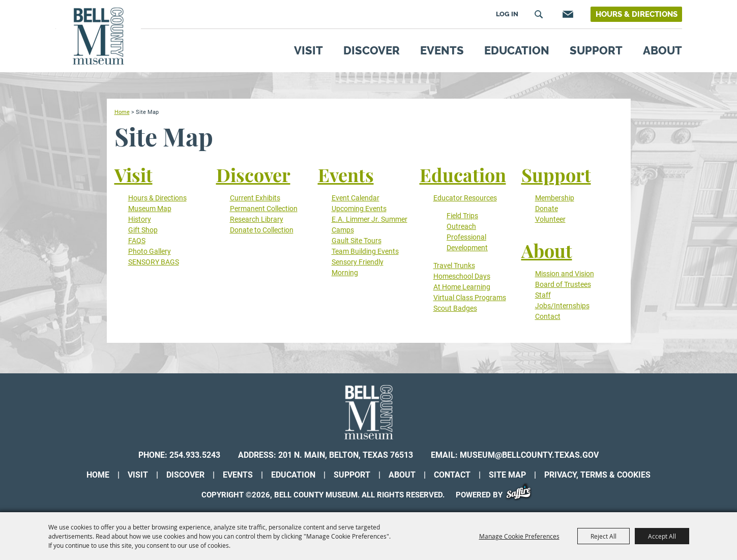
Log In (507, 14)
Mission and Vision (565, 274)
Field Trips (462, 216)
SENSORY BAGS (154, 262)
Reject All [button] (603, 536)
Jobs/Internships (562, 306)
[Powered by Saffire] (522, 495)
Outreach (461, 226)
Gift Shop (143, 230)
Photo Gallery (150, 251)
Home (122, 112)
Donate (547, 209)
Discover (372, 50)
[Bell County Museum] (98, 36)
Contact (548, 316)
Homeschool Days (462, 276)
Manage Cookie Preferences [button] (519, 536)
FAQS (137, 241)
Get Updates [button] (567, 14)
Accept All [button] (662, 536)
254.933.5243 (195, 455)
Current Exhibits (255, 198)
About (662, 50)
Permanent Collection (264, 209)
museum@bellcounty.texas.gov (529, 455)
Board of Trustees (563, 284)
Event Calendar (356, 198)
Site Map (507, 475)
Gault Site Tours (357, 241)
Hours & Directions (637, 14)
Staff (543, 295)
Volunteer (550, 219)
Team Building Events (365, 251)
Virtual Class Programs (470, 298)
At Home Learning (462, 287)
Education (517, 50)
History (140, 219)
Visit (308, 50)
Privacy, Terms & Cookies (597, 475)
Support (596, 50)
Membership (555, 198)
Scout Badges (455, 308)
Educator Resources (465, 198)
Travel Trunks (454, 266)
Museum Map (150, 209)
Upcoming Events (359, 209)
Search (539, 14)
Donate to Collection (262, 230)
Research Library (257, 219)
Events (442, 50)
